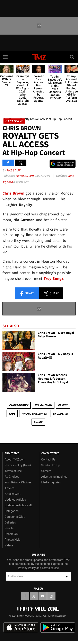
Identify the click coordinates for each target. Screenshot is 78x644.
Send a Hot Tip (51, 465)
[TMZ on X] (34, 596)
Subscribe (67, 576)
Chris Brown (19, 405)
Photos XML (12, 540)
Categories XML (15, 517)
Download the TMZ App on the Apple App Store (21, 627)
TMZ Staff (13, 170)
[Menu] (6, 57)
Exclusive (60, 414)
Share (27, 294)
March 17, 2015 (25, 176)
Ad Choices (12, 477)
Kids (12, 414)
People (9, 528)
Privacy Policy (27, 568)
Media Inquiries (51, 482)
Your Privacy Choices (18, 482)
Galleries (10, 522)
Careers (46, 471)
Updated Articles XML (19, 505)
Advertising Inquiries (54, 477)
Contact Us (48, 459)
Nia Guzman (43, 405)
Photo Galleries (34, 414)
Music (38, 422)
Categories (12, 511)
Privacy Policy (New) (18, 465)
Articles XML (13, 494)
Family (63, 405)
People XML (12, 534)
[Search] (72, 57)
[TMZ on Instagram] (51, 596)
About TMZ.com (15, 459)
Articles (10, 488)
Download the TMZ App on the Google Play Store (58, 628)
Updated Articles (15, 500)
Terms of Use (13, 471)
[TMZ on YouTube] (43, 596)
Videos (9, 545)
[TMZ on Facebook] (25, 596)
